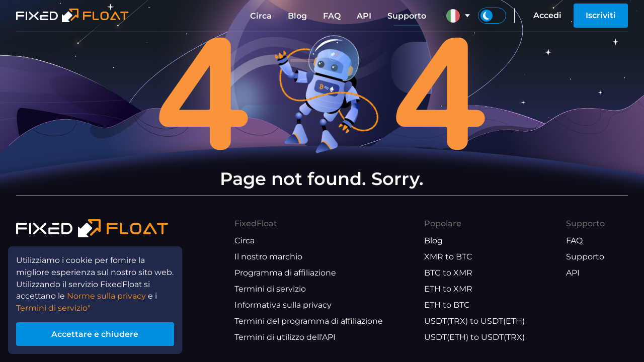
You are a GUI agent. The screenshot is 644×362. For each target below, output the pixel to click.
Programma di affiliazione (285, 273)
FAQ (332, 16)
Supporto (407, 16)
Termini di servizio (270, 289)
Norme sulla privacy (107, 295)
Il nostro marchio (268, 257)
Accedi (547, 15)
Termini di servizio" (53, 307)
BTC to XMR (448, 273)
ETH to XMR (448, 289)
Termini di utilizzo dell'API (285, 337)
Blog (297, 16)
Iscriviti (601, 15)
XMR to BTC (448, 257)
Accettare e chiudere (95, 334)
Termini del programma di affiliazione (309, 321)
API (364, 16)
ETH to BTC (447, 305)
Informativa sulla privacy (283, 305)
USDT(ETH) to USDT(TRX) (474, 337)
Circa (261, 16)
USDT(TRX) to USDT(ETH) (474, 321)
